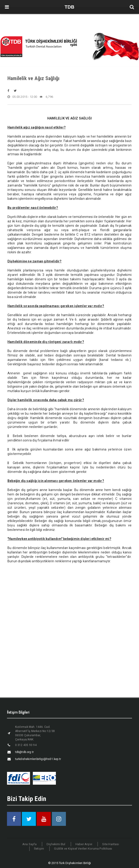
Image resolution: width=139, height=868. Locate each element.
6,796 (46, 97)
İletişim (39, 849)
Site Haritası (111, 844)
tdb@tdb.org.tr (25, 752)
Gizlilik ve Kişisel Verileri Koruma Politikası (83, 849)
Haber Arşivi (84, 844)
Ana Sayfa (29, 844)
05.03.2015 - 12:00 (22, 97)
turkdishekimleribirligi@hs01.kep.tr (38, 759)
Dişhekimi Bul (56, 844)
